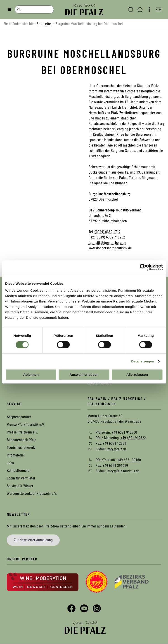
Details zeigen (143, 361)
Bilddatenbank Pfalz (21, 440)
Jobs (10, 463)
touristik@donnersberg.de (107, 243)
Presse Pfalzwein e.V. (22, 432)
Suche (19, 9)
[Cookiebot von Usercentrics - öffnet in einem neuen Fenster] (143, 267)
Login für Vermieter (21, 478)
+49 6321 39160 (129, 460)
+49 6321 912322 (133, 438)
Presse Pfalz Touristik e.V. (26, 425)
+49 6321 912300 (124, 432)
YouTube (84, 608)
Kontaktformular (19, 471)
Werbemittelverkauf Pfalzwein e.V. (32, 494)
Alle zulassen (137, 375)
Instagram (97, 608)
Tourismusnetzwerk (21, 448)
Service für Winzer (20, 486)
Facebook (71, 608)
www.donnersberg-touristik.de (110, 248)
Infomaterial (16, 455)
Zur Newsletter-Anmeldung (33, 540)
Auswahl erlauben (84, 375)
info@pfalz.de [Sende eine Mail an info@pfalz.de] (117, 449)
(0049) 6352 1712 (108, 232)
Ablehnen (31, 375)
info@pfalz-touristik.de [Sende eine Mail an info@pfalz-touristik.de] (123, 471)
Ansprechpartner (19, 417)
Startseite (44, 24)
